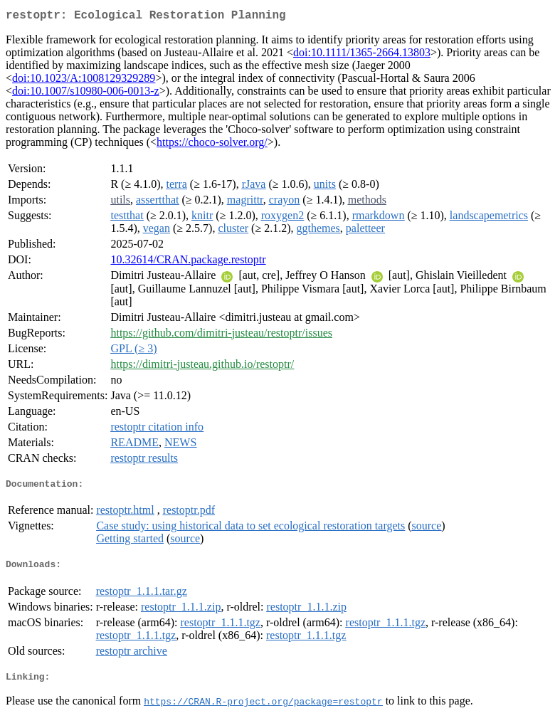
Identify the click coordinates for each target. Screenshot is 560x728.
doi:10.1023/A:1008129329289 (84, 81)
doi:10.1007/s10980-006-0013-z (86, 94)
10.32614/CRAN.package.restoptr (188, 262)
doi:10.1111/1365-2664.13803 (362, 55)
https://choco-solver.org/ (212, 145)
